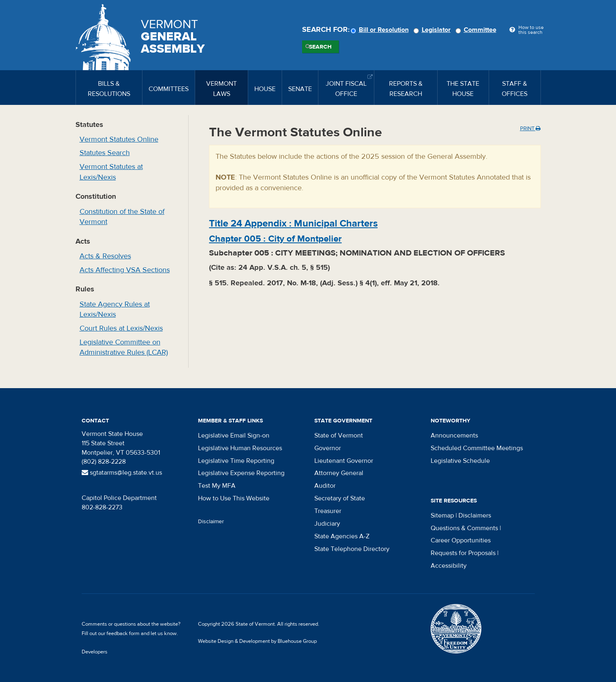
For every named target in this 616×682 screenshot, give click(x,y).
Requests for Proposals (463, 553)
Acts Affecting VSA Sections (125, 270)
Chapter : (275, 239)
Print (530, 129)
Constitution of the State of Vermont (122, 217)
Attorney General (339, 473)
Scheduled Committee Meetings (477, 448)
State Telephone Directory (352, 549)
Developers (95, 652)
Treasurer (328, 511)
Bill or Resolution (381, 30)
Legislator (433, 30)
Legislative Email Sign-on (234, 435)
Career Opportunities (461, 540)
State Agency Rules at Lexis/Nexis (115, 310)
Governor (328, 448)
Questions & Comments (464, 528)
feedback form (123, 633)
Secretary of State (340, 498)
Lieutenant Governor (344, 461)
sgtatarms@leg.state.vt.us (122, 473)
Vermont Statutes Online (119, 139)
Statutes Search (105, 153)
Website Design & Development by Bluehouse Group (257, 641)
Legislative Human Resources (240, 448)
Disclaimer (211, 522)
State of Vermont (339, 435)
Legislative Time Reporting (236, 461)
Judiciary (327, 524)
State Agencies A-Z (342, 536)
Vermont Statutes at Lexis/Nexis (111, 172)
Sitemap (442, 515)
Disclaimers (475, 515)
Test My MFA (217, 486)
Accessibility (449, 566)
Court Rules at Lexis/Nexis (121, 328)
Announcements (454, 435)
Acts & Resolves (105, 256)
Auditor (325, 486)
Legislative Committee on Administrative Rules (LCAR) (124, 348)
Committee (477, 30)
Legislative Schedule (460, 461)
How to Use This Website (234, 498)
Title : (293, 223)
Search (320, 47)
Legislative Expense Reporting (241, 473)
